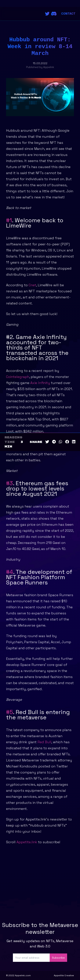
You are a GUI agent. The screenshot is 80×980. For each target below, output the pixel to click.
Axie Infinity (40, 383)
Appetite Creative (64, 975)
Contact (68, 14)
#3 (9, 483)
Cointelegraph (18, 377)
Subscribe (58, 958)
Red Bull (44, 742)
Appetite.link (27, 842)
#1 (9, 220)
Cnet (32, 285)
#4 (10, 572)
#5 (9, 712)
